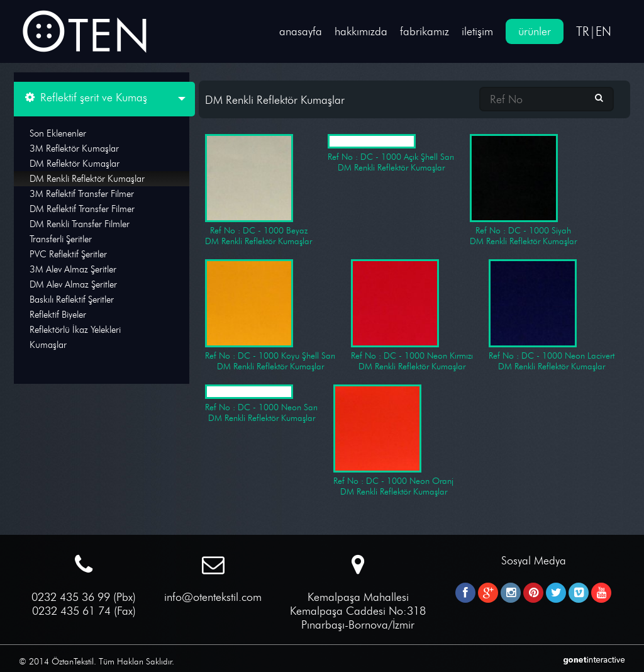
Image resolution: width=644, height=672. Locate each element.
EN (603, 31)
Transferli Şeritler (61, 239)
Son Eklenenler (58, 133)
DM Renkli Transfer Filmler (80, 224)
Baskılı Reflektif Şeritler (72, 300)
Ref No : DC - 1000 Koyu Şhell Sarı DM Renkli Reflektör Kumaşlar (270, 316)
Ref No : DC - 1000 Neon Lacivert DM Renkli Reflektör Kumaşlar (552, 316)
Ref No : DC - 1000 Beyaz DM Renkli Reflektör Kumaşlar (258, 190)
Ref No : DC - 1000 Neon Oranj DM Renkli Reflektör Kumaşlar (393, 441)
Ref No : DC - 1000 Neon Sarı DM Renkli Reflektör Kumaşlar (261, 404)
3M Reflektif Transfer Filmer (82, 194)
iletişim (477, 31)
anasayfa (301, 31)
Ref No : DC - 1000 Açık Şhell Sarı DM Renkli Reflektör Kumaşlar (391, 154)
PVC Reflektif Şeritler (68, 254)
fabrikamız (425, 31)
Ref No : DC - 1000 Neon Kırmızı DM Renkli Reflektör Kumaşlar (412, 316)
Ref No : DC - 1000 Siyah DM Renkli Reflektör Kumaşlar (523, 190)
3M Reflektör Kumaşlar (74, 148)
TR (583, 31)
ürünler (535, 31)
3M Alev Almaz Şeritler (73, 269)
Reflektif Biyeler (58, 315)
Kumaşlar (48, 345)
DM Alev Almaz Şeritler (73, 284)
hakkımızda (361, 31)
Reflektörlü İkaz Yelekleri (75, 330)
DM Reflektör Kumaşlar (75, 164)
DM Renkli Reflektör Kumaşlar (87, 179)
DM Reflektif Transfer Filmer (82, 209)
